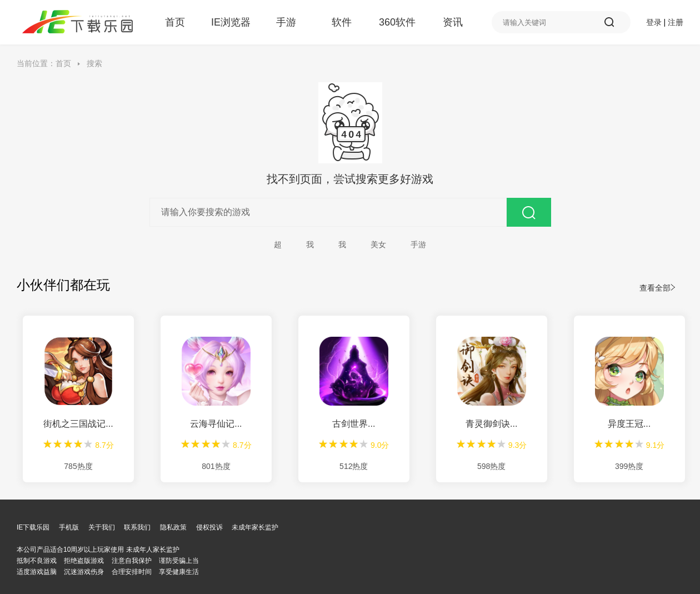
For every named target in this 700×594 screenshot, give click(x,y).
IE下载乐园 (33, 527)
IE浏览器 (231, 22)
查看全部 (657, 288)
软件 (342, 22)
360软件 (397, 22)
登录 (654, 22)
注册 (676, 22)
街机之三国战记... (78, 424)
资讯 (453, 22)
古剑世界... (354, 424)
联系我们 (137, 527)
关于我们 (102, 527)
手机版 (69, 527)
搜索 (94, 63)
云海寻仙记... (216, 424)
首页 (175, 22)
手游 (286, 22)
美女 (378, 244)
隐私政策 (173, 527)
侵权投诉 (209, 527)
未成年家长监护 (255, 527)
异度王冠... (629, 424)
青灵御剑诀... (491, 424)
